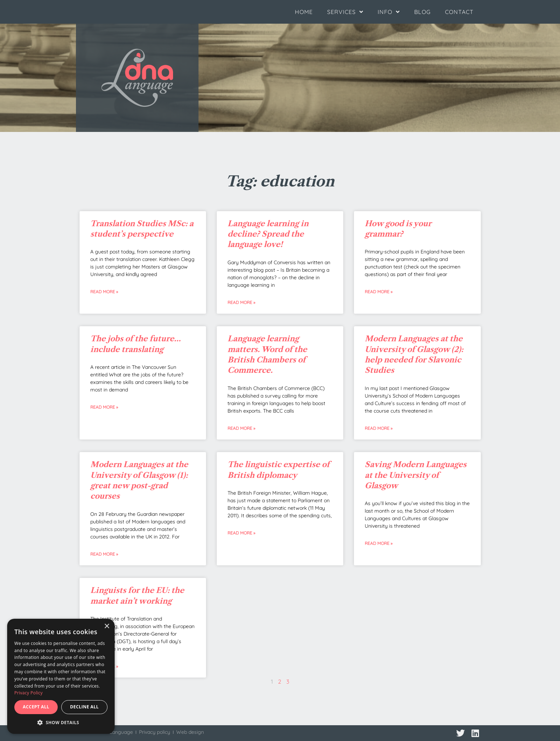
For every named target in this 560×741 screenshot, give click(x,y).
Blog (422, 12)
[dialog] (61, 676)
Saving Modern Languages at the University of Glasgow (416, 475)
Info (389, 12)
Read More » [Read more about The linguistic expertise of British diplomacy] (241, 533)
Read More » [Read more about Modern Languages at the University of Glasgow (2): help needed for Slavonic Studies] (379, 428)
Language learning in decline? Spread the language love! (268, 234)
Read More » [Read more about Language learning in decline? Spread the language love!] (241, 302)
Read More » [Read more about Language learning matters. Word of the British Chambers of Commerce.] (241, 428)
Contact (459, 12)
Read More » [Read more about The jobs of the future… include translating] (104, 407)
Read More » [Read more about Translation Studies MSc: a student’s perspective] (104, 292)
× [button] (107, 626)
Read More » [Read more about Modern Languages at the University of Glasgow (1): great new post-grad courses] (104, 554)
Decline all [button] (85, 707)
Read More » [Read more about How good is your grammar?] (379, 292)
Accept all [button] (36, 707)
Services (345, 12)
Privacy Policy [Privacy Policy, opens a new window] (28, 693)
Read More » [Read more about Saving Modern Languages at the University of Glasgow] (379, 543)
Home (304, 12)
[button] (61, 723)
